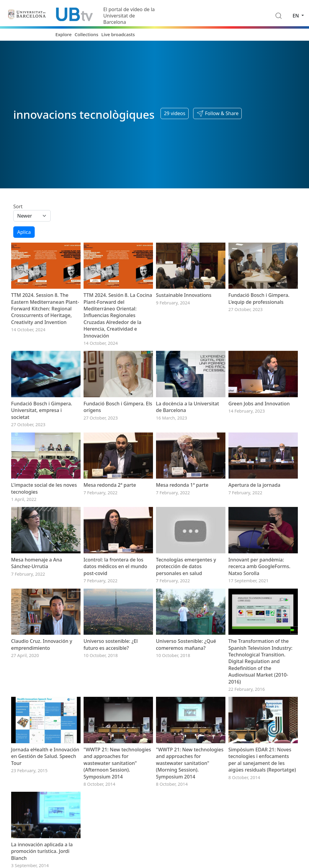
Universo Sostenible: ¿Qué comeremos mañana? (186, 644)
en (296, 16)
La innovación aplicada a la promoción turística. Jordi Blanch (42, 851)
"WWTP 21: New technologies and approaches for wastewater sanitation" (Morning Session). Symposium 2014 (190, 763)
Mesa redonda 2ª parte (110, 485)
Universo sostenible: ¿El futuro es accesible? (111, 644)
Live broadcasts (118, 34)
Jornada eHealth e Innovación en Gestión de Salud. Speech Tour (45, 756)
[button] (217, 114)
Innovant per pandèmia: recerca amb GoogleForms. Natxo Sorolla (260, 566)
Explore (64, 34)
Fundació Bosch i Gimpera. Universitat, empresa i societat (42, 410)
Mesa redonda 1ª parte (182, 485)
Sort (18, 206)
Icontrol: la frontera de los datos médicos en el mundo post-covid (115, 566)
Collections (86, 34)
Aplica (24, 232)
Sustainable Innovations (184, 295)
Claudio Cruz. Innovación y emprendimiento (42, 644)
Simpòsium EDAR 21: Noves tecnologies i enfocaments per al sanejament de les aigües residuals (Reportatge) (262, 760)
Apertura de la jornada (254, 485)
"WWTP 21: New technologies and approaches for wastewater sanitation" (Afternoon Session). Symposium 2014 (117, 763)
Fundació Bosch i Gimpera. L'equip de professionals (259, 298)
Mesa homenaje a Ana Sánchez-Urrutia (37, 563)
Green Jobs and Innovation (259, 404)
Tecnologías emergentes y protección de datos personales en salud (186, 566)
